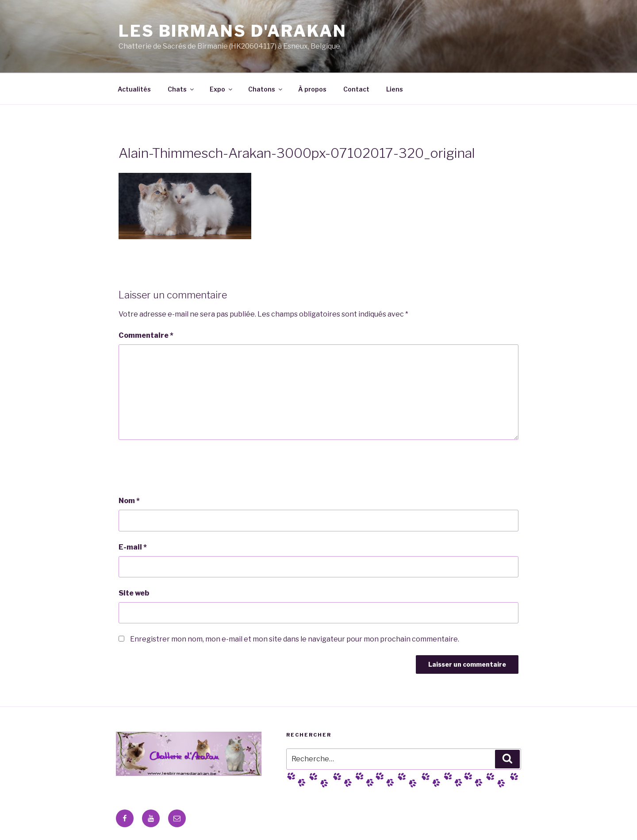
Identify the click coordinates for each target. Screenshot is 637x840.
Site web (134, 593)
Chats (181, 89)
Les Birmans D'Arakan (233, 31)
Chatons (266, 89)
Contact (356, 89)
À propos (312, 89)
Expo (222, 89)
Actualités (134, 89)
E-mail (133, 547)
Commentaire (146, 335)
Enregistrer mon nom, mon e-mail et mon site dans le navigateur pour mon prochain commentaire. (295, 639)
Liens (395, 89)
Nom (129, 501)
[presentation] (186, 468)
